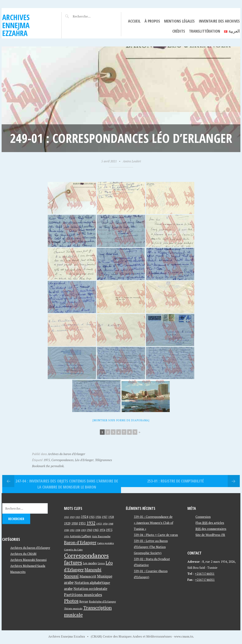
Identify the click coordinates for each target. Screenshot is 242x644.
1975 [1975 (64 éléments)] (109, 530)
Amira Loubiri (132, 161)
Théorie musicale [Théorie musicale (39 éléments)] (73, 608)
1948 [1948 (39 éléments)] (111, 524)
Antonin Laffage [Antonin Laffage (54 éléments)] (80, 536)
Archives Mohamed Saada (28, 566)
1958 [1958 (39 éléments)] (78, 530)
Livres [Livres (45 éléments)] (101, 563)
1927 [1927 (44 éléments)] (105, 517)
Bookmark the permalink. (48, 466)
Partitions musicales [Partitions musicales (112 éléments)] (83, 595)
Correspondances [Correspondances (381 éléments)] (86, 555)
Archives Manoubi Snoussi (28, 560)
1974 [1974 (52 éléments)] (102, 530)
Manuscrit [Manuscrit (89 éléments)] (88, 576)
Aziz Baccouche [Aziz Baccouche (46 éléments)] (101, 536)
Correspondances (62, 460)
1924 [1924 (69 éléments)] (85, 517)
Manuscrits (18, 572)
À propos (152, 21)
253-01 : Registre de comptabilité (175, 481)
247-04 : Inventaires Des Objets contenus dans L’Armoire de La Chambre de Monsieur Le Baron (67, 484)
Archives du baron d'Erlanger (66, 454)
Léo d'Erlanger (84, 460)
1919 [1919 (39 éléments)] (72, 517)
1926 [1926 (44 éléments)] (98, 517)
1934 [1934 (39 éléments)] (105, 524)
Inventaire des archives (219, 21)
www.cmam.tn (184, 636)
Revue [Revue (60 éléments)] (84, 601)
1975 (47, 460)
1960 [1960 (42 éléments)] (89, 530)
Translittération (205, 31)
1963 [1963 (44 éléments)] (96, 530)
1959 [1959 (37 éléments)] (83, 530)
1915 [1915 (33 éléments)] (66, 517)
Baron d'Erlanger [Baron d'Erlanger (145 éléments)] (80, 542)
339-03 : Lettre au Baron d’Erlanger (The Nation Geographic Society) (151, 547)
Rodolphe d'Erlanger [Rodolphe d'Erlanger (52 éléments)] (102, 601)
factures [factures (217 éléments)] (73, 562)
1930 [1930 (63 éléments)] (74, 523)
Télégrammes (103, 460)
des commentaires (211, 529)
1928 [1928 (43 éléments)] (111, 517)
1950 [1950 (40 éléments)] (66, 530)
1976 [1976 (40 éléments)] (66, 536)
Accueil (134, 21)
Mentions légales (179, 21)
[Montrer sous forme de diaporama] (121, 420)
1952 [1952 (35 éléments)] (72, 530)
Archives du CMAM (23, 554)
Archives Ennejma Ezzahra (16, 25)
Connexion (203, 517)
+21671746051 (205, 574)
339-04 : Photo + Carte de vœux (156, 535)
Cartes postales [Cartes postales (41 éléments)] (105, 543)
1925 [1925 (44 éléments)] (92, 517)
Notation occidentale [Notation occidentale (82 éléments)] (90, 589)
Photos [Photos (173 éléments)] (71, 601)
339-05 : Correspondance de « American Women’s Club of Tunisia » (154, 523)
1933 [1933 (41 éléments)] (99, 524)
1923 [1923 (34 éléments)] (78, 517)
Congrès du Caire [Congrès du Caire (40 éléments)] (73, 549)
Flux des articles (210, 523)
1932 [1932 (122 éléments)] (91, 523)
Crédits (179, 31)
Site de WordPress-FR (210, 535)
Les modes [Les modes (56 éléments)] (90, 563)
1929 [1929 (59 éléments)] (67, 523)
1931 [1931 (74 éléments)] (82, 523)
